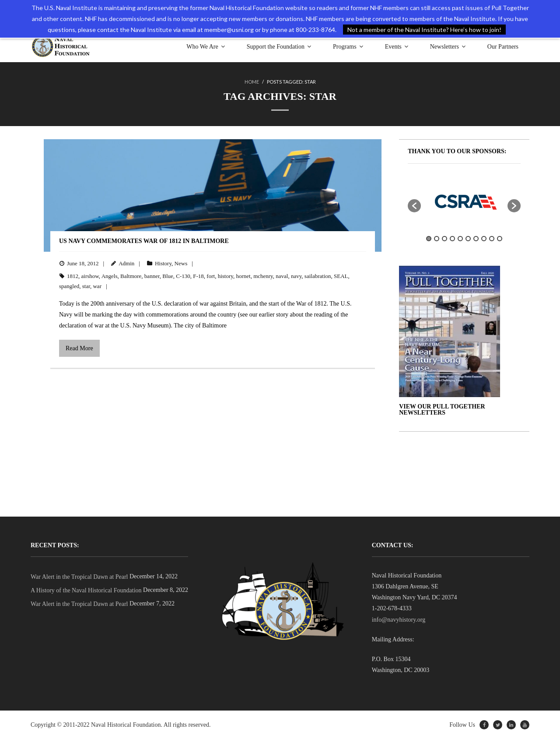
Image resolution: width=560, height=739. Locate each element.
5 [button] (460, 239)
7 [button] (476, 239)
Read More (79, 348)
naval (282, 276)
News (181, 263)
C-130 (183, 276)
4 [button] (452, 239)
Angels (110, 276)
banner (152, 276)
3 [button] (444, 239)
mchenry (263, 276)
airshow (90, 276)
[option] (464, 201)
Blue (168, 276)
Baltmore (131, 276)
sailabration (318, 276)
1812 (73, 276)
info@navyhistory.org (399, 620)
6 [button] (468, 239)
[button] (414, 206)
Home (252, 82)
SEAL (341, 276)
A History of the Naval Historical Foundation (86, 590)
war (97, 286)
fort (211, 276)
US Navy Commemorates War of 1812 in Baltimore (144, 241)
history (226, 276)
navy (296, 276)
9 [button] (492, 239)
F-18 (198, 276)
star (86, 286)
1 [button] (429, 239)
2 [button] (437, 239)
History (163, 263)
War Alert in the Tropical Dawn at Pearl (79, 577)
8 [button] (484, 239)
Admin (126, 263)
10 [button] (500, 239)
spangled (69, 286)
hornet (243, 276)
